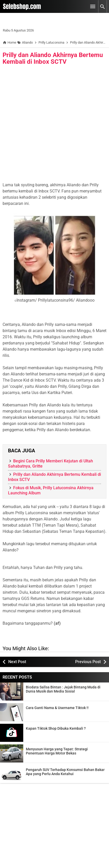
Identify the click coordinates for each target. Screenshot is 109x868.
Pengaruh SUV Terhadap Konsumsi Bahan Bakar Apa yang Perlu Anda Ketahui (65, 772)
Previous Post (88, 662)
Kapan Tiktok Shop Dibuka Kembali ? (56, 728)
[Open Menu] (93, 6)
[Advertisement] (54, 125)
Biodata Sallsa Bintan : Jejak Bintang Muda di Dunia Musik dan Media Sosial (63, 689)
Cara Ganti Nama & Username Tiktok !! (57, 708)
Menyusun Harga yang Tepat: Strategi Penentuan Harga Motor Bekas (57, 751)
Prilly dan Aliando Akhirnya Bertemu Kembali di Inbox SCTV (53, 58)
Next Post (17, 662)
